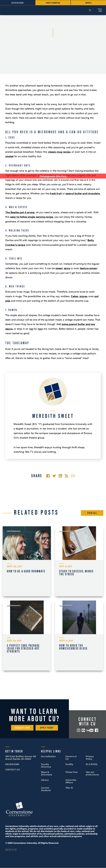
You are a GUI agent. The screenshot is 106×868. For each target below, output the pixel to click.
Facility (69, 764)
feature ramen (88, 268)
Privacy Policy (90, 758)
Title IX (69, 788)
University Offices (71, 781)
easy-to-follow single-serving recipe (32, 217)
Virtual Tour (72, 772)
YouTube (90, 730)
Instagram (79, 730)
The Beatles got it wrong (20, 212)
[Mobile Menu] (100, 10)
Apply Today (47, 728)
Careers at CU (71, 758)
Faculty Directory (46, 765)
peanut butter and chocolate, (83, 193)
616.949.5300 (12, 764)
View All (92, 513)
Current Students (46, 789)
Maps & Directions (47, 773)
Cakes (75, 296)
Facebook (96, 730)
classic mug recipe (59, 152)
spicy (67, 268)
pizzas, (84, 296)
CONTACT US (13, 769)
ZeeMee (83, 730)
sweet (59, 268)
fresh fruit (56, 193)
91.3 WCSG (92, 764)
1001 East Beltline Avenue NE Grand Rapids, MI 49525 (21, 758)
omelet (9, 156)
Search (90, 10)
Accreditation (48, 756)
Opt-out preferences (92, 773)
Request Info (22, 728)
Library (45, 780)
